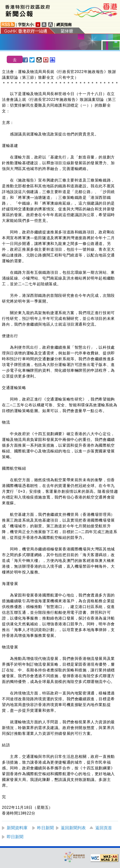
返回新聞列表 (73, 828)
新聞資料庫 (17, 828)
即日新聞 (15, 837)
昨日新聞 (45, 828)
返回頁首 (104, 828)
